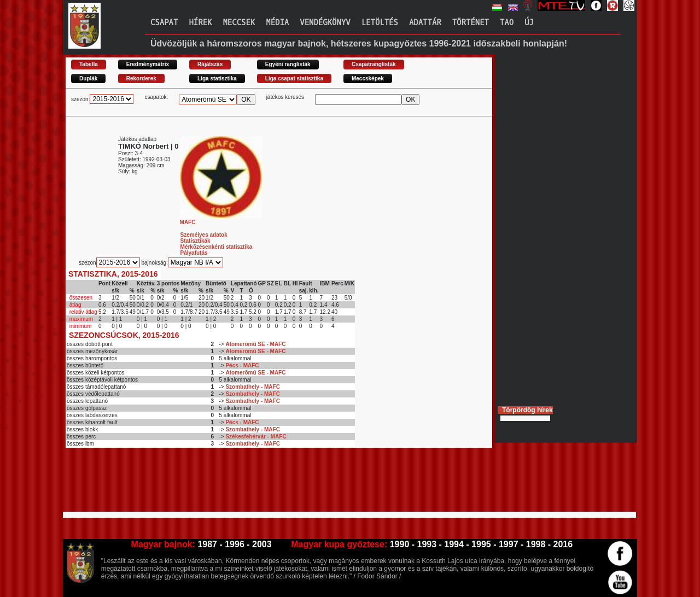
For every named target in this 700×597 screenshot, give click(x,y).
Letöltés (380, 23)
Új (529, 23)
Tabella (89, 64)
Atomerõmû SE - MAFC (255, 344)
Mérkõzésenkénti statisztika (217, 247)
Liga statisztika (217, 78)
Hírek (200, 23)
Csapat (164, 23)
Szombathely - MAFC (252, 387)
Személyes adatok (204, 235)
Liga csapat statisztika (294, 78)
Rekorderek (141, 78)
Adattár (425, 23)
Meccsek (239, 23)
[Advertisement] (265, 484)
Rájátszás (210, 64)
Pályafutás (194, 253)
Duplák (88, 78)
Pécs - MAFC (242, 365)
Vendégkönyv (325, 23)
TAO (507, 23)
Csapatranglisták (374, 64)
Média (277, 23)
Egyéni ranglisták (288, 64)
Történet (471, 23)
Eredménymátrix (148, 64)
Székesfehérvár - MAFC (256, 437)
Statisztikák (196, 241)
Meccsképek (368, 78)
